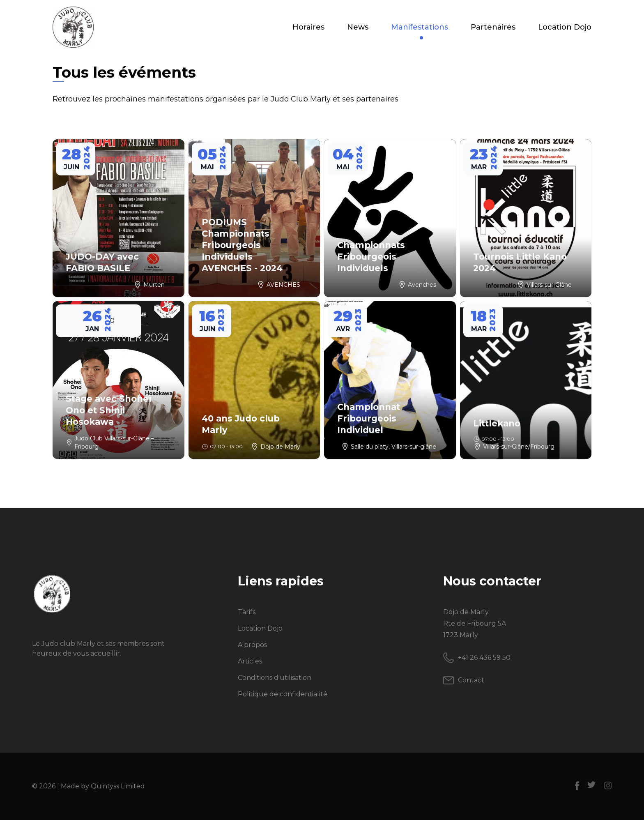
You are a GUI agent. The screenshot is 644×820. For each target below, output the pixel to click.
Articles (250, 661)
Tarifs (247, 612)
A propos (252, 645)
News (358, 27)
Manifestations (420, 28)
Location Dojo (565, 27)
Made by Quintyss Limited (103, 786)
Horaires (308, 27)
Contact (471, 680)
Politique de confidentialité (283, 694)
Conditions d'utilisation (275, 678)
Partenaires (493, 27)
